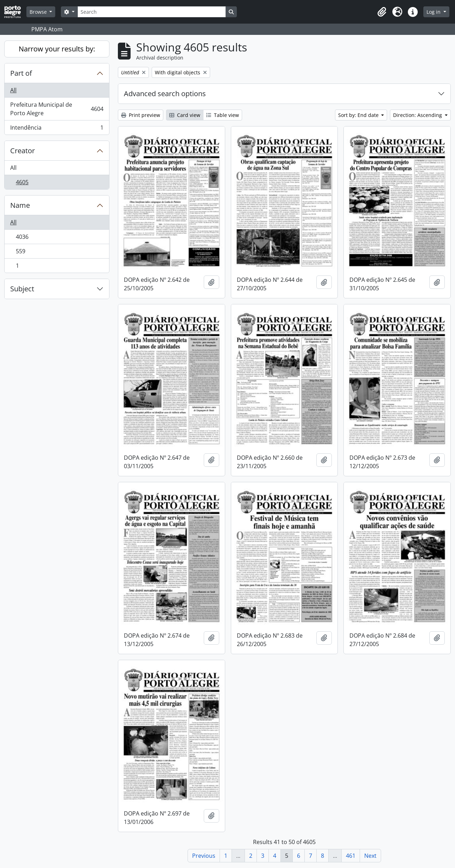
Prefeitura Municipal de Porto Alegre (57, 109)
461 (351, 856)
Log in (434, 12)
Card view (185, 115)
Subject (22, 289)
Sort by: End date (359, 115)
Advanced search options (165, 94)
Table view (223, 115)
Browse (39, 12)
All (13, 90)
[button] (382, 12)
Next (370, 856)
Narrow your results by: (57, 49)
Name (20, 205)
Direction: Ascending (418, 115)
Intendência (57, 129)
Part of (21, 73)
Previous (204, 856)
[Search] (152, 12)
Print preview (141, 115)
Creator (23, 151)
